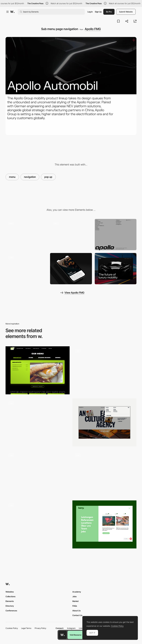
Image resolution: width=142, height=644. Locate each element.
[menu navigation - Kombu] (38, 473)
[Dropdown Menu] (104, 423)
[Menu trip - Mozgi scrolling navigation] (104, 473)
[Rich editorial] (26, 269)
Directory (10, 606)
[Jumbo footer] (116, 235)
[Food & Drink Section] (38, 370)
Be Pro (109, 12)
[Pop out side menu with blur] (71, 235)
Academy (77, 592)
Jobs (74, 596)
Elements (10, 601)
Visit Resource (76, 635)
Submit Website (126, 12)
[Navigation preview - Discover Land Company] (38, 523)
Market (76, 601)
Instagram (71, 628)
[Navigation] (104, 524)
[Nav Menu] (104, 370)
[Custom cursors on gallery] (26, 235)
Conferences (11, 611)
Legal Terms (26, 628)
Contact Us (77, 615)
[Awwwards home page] (63, 635)
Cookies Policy (12, 628)
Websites (10, 592)
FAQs (75, 606)
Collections (10, 596)
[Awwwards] (12, 12)
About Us (76, 611)
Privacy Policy (40, 628)
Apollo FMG (93, 29)
